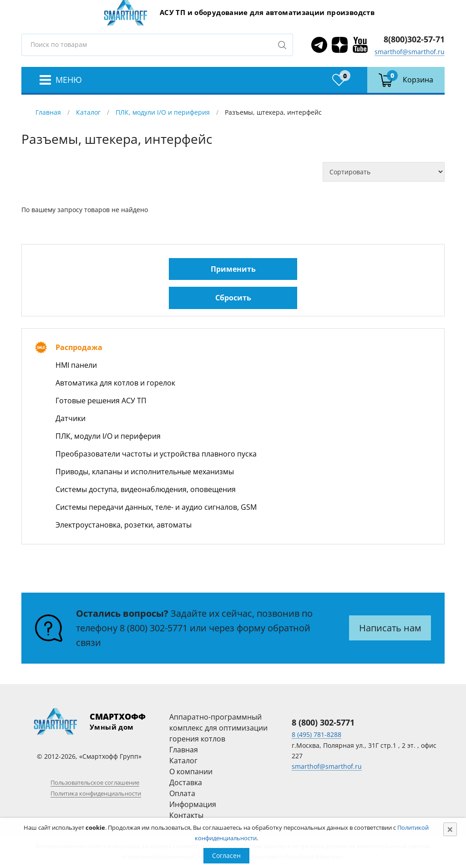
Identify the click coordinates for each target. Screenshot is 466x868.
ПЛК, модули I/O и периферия (163, 112)
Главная (48, 112)
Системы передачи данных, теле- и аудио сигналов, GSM (156, 507)
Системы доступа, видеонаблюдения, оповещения (146, 489)
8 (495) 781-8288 (317, 734)
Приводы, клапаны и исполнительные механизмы (145, 472)
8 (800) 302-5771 (154, 628)
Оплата (182, 793)
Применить (233, 269)
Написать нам (390, 628)
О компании (191, 772)
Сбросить (233, 298)
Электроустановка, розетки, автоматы (124, 525)
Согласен (226, 855)
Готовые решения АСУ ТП (101, 401)
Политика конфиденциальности (96, 793)
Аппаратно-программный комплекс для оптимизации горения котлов (218, 728)
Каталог (88, 112)
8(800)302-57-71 (414, 39)
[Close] (450, 829)
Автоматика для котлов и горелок (115, 383)
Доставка (186, 782)
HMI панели (76, 365)
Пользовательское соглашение (95, 782)
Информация (193, 804)
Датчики (71, 418)
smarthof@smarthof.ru (410, 52)
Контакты (186, 815)
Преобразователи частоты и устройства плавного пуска (156, 454)
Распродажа (79, 347)
